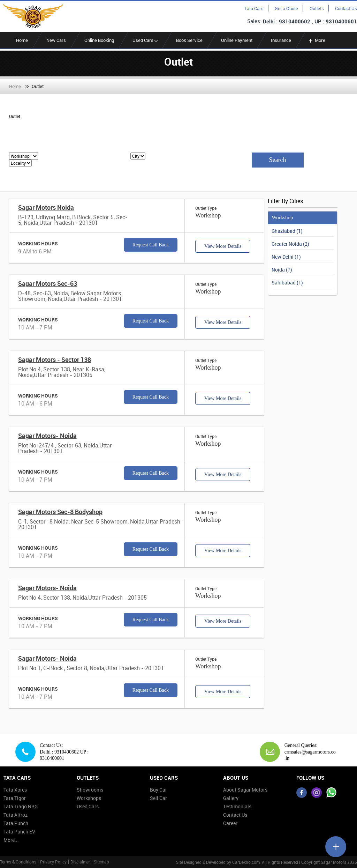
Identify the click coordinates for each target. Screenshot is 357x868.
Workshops (89, 798)
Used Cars (145, 40)
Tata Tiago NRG (21, 806)
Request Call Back (151, 245)
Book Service (189, 40)
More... (11, 840)
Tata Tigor (15, 798)
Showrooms (90, 790)
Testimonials (237, 806)
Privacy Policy (53, 862)
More (316, 40)
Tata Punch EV (19, 832)
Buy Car (158, 790)
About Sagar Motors (245, 790)
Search (278, 160)
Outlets (317, 8)
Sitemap (101, 862)
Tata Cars (254, 8)
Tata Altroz (16, 815)
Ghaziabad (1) (287, 231)
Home (22, 40)
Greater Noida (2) (290, 244)
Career (230, 823)
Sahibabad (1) (287, 283)
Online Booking (99, 40)
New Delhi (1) (286, 257)
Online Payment (237, 40)
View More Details (223, 246)
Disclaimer (80, 862)
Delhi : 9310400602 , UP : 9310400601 (310, 21)
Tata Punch (16, 823)
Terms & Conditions (18, 862)
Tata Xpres (15, 790)
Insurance (281, 40)
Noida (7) (282, 270)
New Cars (56, 40)
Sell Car (158, 798)
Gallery (231, 798)
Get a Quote (286, 8)
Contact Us (346, 8)
